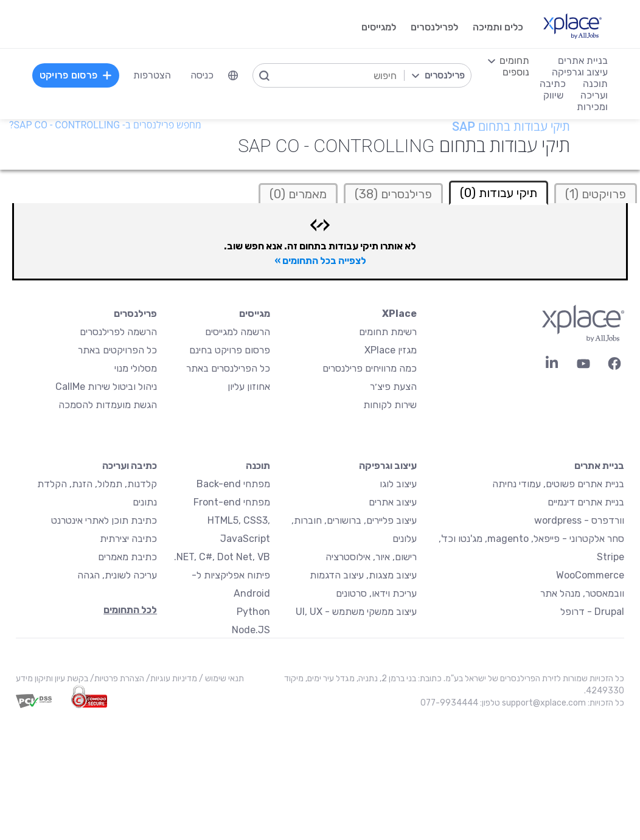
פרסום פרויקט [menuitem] (76, 75)
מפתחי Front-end (232, 502)
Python (253, 612)
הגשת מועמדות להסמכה (108, 405)
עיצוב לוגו (398, 484)
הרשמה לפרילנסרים (118, 332)
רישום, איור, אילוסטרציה (371, 557)
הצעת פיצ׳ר (393, 387)
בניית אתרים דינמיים (586, 502)
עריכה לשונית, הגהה (117, 575)
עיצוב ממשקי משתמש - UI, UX (356, 612)
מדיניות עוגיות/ (171, 679)
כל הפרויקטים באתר (117, 350)
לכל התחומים (130, 610)
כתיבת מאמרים (127, 557)
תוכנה (258, 466)
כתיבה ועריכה (130, 466)
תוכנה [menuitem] (595, 84)
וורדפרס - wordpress (579, 520)
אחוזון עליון (249, 387)
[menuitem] (233, 75)
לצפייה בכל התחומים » (320, 261)
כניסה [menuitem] (202, 75)
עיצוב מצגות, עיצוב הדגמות (363, 575)
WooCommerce (590, 575)
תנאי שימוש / (221, 679)
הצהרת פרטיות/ (116, 679)
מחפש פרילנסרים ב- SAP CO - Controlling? (105, 125)
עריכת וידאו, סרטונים (376, 593)
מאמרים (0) (298, 194)
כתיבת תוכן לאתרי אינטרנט (104, 520)
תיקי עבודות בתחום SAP (511, 127)
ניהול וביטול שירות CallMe (106, 387)
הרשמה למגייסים (238, 332)
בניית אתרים (599, 466)
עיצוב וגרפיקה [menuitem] (580, 72)
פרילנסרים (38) (393, 194)
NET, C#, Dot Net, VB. (222, 557)
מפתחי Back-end (233, 484)
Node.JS (251, 630)
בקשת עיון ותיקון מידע (52, 679)
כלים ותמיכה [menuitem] (498, 27)
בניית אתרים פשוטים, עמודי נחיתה (558, 484)
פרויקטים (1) (596, 194)
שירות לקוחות (390, 405)
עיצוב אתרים (393, 502)
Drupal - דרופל (592, 612)
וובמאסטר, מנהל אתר (582, 593)
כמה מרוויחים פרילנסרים (370, 368)
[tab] (596, 193)
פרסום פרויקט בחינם (230, 350)
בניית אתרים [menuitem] (583, 61)
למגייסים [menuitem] (379, 27)
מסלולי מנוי (136, 368)
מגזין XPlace (391, 350)
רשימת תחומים (388, 332)
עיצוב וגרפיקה (388, 466)
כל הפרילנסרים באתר (228, 368)
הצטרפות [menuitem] (152, 75)
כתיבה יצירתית (128, 539)
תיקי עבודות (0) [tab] (499, 193)
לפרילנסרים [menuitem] (434, 27)
